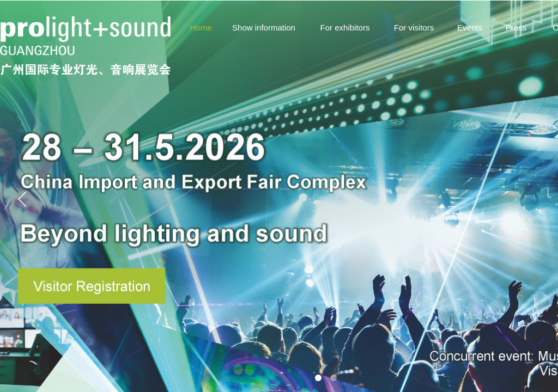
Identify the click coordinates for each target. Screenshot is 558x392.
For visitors (414, 27)
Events (470, 27)
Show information (264, 27)
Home (201, 27)
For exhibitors (345, 27)
